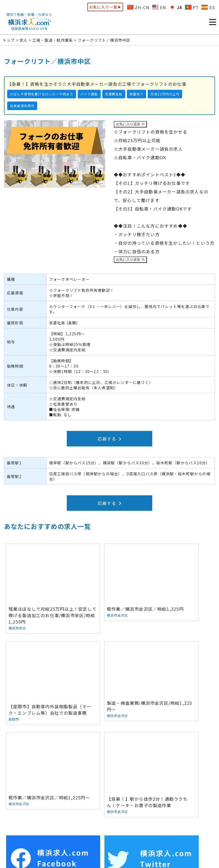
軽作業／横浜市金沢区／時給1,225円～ (109, 661)
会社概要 (112, 818)
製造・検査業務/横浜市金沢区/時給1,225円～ (39, 660)
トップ (13, 818)
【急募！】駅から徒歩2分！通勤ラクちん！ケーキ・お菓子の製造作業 (180, 665)
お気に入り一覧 (105, 7)
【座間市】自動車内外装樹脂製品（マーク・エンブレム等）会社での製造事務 (180, 579)
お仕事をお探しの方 (42, 818)
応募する (109, 439)
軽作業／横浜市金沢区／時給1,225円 (109, 576)
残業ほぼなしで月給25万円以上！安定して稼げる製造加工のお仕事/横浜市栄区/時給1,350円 (39, 583)
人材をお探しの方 (82, 818)
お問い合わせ (137, 818)
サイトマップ (200, 818)
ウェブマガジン (169, 818)
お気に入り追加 (130, 124)
